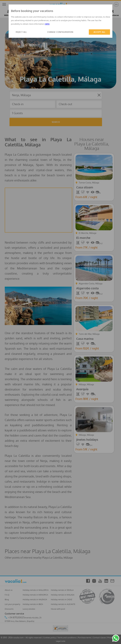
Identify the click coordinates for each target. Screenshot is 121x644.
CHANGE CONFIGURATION (60, 32)
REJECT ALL (21, 32)
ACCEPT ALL (99, 32)
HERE (47, 24)
